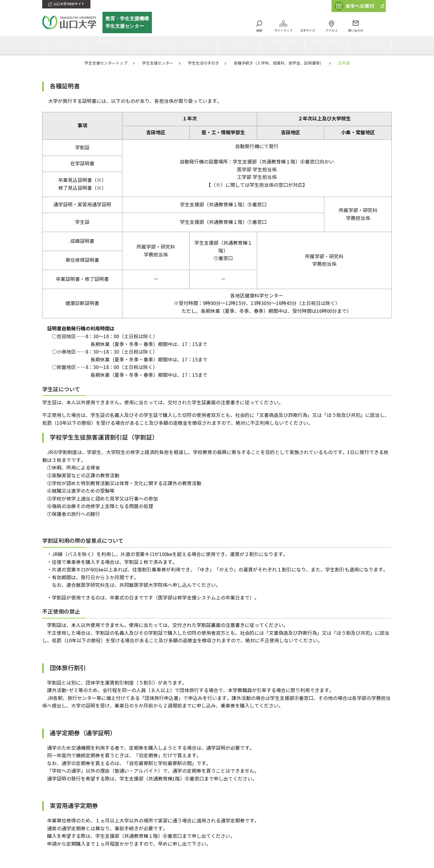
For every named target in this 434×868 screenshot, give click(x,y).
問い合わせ (356, 31)
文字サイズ (307, 31)
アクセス (332, 31)
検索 (259, 31)
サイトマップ (283, 31)
